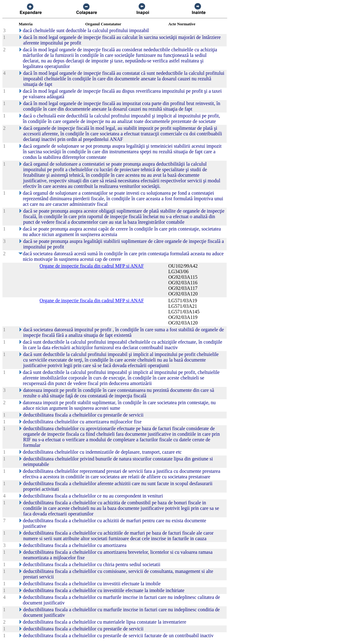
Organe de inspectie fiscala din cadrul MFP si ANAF (92, 266)
